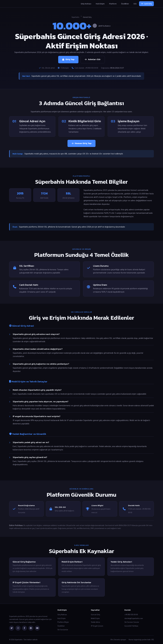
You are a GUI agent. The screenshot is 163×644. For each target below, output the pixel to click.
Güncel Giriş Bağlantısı (24, 562)
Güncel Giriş (96, 614)
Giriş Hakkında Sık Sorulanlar (76, 582)
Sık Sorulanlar (63, 629)
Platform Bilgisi (63, 622)
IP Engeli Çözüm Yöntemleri (26, 582)
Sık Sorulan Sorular (132, 622)
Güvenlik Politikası (131, 626)
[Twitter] (12, 628)
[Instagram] (18, 628)
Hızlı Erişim (100, 4)
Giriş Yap (68, 59)
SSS (135, 4)
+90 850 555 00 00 (131, 614)
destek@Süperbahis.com (134, 618)
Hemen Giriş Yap (81, 143)
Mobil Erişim (95, 618)
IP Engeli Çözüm (97, 626)
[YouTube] (37, 628)
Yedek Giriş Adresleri (121, 562)
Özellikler (125, 4)
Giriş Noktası (86, 4)
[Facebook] (24, 628)
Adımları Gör (93, 59)
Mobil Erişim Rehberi (72, 562)
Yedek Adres (95, 622)
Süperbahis (75, 17)
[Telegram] (31, 628)
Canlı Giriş (146, 4)
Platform (113, 4)
